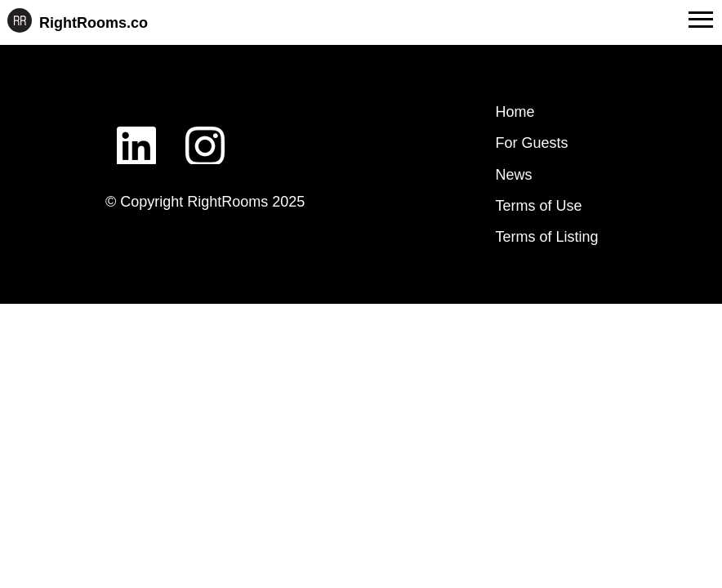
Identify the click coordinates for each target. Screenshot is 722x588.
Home (515, 112)
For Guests (532, 143)
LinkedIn (136, 133)
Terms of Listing (547, 237)
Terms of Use (539, 206)
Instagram (205, 133)
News (514, 175)
